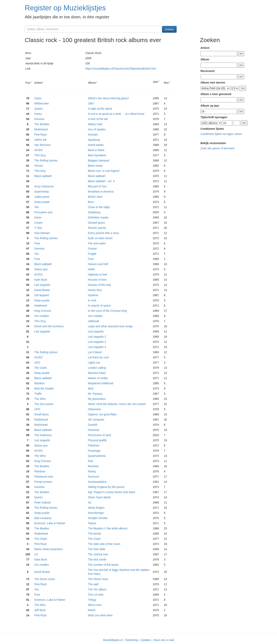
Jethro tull (40, 140)
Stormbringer (96, 513)
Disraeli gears (96, 223)
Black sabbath (43, 176)
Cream (39, 223)
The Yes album (97, 589)
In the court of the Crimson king (107, 311)
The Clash (41, 368)
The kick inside (97, 559)
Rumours (93, 477)
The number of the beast (103, 565)
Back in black (96, 150)
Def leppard (42, 295)
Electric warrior (97, 228)
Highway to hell (97, 274)
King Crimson (43, 311)
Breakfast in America (101, 192)
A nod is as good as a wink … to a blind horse (116, 114)
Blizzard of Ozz (97, 186)
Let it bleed (95, 352)
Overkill (92, 425)
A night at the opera (100, 109)
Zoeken (169, 29)
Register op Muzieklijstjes (65, 8)
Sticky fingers (96, 508)
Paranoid (93, 430)
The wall (93, 584)
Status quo (41, 269)
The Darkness (43, 435)
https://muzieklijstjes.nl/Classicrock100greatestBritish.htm (121, 69)
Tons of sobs (96, 595)
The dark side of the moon (104, 544)
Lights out (94, 363)
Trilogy (92, 600)
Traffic (38, 394)
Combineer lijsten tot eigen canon (221, 134)
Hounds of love (97, 280)
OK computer (96, 420)
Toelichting (132, 640)
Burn (91, 202)
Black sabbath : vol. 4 (101, 181)
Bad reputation (97, 155)
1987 (91, 103)
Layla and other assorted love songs (110, 326)
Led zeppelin (42, 285)
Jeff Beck (40, 610)
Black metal (95, 166)
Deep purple (42, 202)
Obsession (94, 409)
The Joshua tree (98, 554)
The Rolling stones (46, 160)
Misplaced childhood (100, 383)
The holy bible (96, 549)
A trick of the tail (98, 119)
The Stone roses (45, 579)
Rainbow (40, 471)
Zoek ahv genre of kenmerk (218, 148)
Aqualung (94, 140)
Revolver (93, 466)
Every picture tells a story (103, 233)
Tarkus (92, 523)
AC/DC (39, 150)
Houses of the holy (99, 285)
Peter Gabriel (43, 502)
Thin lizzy (40, 155)
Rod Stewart (42, 233)
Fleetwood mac (44, 477)
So (90, 502)
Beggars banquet (98, 160)
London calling (97, 368)
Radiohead (41, 420)
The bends (94, 534)
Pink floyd (40, 135)
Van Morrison (43, 145)
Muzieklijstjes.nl (113, 640)
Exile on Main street (100, 238)
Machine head (97, 373)
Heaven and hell (98, 264)
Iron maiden (42, 316)
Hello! (91, 269)
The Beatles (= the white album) (108, 528)
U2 (36, 554)
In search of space (99, 306)
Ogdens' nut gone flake (102, 414)
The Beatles (42, 124)
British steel (95, 197)
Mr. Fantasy (95, 394)
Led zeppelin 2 (97, 337)
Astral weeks (96, 145)
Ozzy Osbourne (44, 186)
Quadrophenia (97, 456)
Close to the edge (99, 207)
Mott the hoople (44, 388)
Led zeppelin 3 (97, 342)
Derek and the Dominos (49, 326)
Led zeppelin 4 (97, 347)
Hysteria (93, 295)
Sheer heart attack (99, 497)
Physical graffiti (97, 440)
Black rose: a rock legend (103, 171)
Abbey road (95, 124)
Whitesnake (42, 103)
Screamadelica (97, 482)
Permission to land (99, 435)
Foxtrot (92, 249)
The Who (40, 399)
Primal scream (43, 482)
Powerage (94, 451)
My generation (97, 399)
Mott (91, 388)
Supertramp (42, 192)
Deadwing (94, 212)
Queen (39, 109)
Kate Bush (41, 280)
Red (90, 461)
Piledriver (94, 445)
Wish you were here (100, 615)
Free (37, 243)
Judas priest (42, 197)
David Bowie (42, 290)
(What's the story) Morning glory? (108, 98)
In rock (92, 300)
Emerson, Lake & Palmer (50, 523)
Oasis (38, 98)
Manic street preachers (48, 549)
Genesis (39, 119)
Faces (38, 114)
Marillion (40, 383)
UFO (37, 363)
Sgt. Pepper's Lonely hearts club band (111, 492)
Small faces (42, 414)
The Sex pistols (44, 404)
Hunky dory (95, 290)
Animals (93, 135)
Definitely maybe (98, 217)
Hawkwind (41, 306)
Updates (146, 640)
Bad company (43, 518)
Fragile (92, 254)
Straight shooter (98, 518)
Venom (39, 166)
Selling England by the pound (106, 487)
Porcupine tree (43, 212)
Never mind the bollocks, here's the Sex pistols (117, 404)
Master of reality (98, 378)
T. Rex (38, 228)
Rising (92, 471)
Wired (92, 610)
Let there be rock (98, 357)
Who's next (95, 605)
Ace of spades (97, 129)
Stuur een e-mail (164, 640)
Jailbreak (93, 321)
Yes (37, 207)
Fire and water (97, 243)
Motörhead (41, 129)
